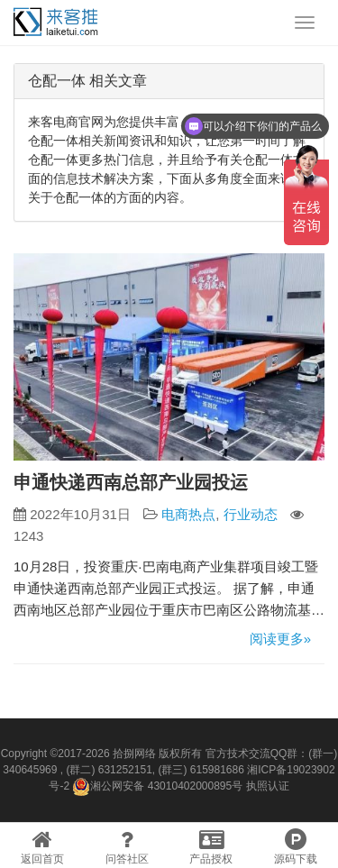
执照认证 (268, 786)
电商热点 (188, 514)
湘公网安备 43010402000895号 (157, 787)
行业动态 (251, 514)
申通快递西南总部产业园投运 (131, 482)
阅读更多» (280, 639)
